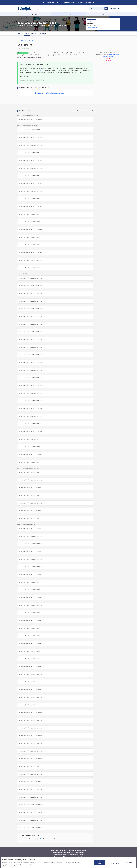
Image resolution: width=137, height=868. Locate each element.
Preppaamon (39, 70)
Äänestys (34, 33)
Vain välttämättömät (115, 863)
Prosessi (20, 33)
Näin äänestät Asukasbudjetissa (63, 852)
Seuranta (43, 33)
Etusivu (34, 14)
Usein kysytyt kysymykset (77, 850)
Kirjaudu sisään (115, 9)
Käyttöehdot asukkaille (58, 857)
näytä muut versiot (114, 55)
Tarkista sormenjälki (108, 56)
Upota (108, 61)
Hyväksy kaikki (99, 863)
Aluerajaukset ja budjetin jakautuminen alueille (69, 855)
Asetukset (129, 863)
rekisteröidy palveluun (36, 839)
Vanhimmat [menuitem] (88, 111)
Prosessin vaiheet (92, 28)
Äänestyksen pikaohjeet (59, 850)
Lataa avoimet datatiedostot (77, 857)
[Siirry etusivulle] (25, 9)
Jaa (108, 59)
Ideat (27, 33)
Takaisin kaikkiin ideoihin (25, 41)
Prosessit (68, 14)
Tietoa (103, 14)
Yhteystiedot (80, 852)
